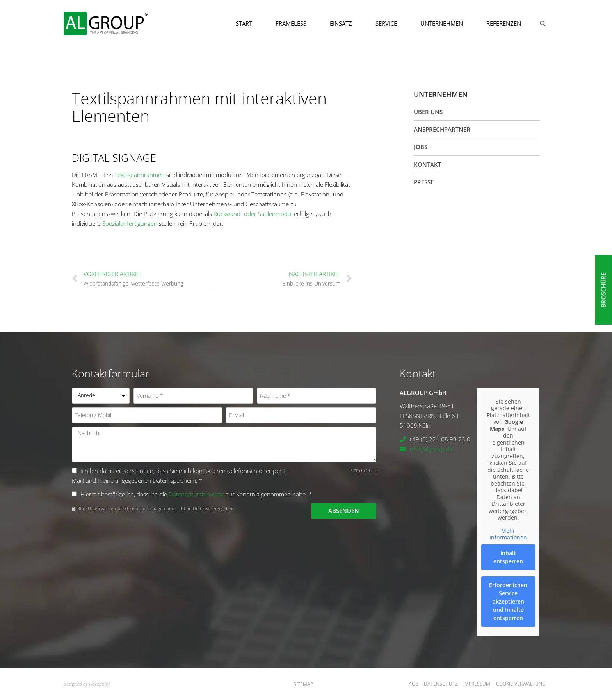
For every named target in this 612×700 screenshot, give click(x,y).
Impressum (477, 684)
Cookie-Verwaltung (521, 684)
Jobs (421, 147)
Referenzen (504, 23)
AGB (414, 684)
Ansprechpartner (442, 129)
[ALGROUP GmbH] (106, 23)
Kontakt (427, 164)
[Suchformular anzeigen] (543, 23)
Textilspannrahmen (140, 175)
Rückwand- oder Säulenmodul (253, 214)
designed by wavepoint (87, 684)
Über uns (428, 112)
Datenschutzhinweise (197, 494)
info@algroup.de (431, 449)
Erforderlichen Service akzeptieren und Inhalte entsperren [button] (508, 601)
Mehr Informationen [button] (508, 534)
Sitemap (303, 684)
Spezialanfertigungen (130, 223)
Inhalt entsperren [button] (508, 557)
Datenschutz (441, 684)
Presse (424, 182)
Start (244, 23)
